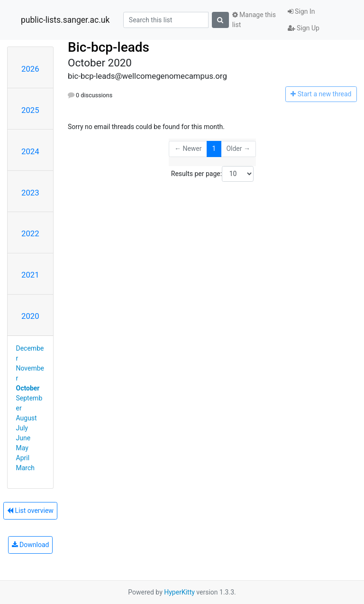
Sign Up (304, 28)
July (22, 428)
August (27, 418)
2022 (30, 233)
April (23, 458)
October (28, 388)
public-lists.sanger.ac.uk (65, 20)
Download (31, 545)
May (22, 448)
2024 (30, 151)
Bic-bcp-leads (109, 47)
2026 (30, 69)
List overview (30, 511)
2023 (30, 193)
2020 (30, 316)
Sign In (301, 11)
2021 (30, 275)
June (23, 438)
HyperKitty (179, 592)
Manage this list (254, 20)
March (26, 468)
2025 (30, 110)
